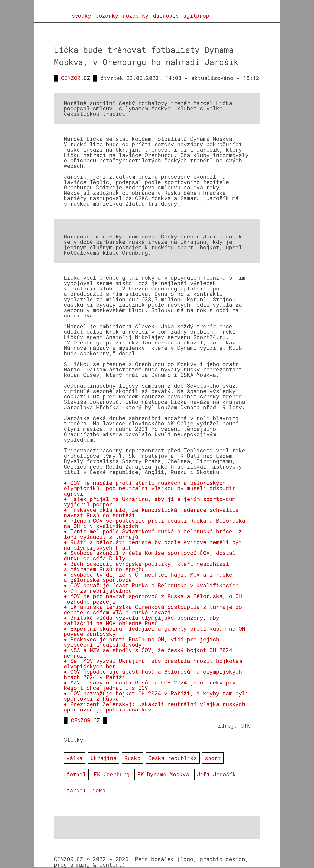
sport (213, 758)
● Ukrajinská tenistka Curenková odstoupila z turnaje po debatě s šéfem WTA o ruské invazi (153, 610)
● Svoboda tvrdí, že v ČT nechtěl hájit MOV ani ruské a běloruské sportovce (148, 577)
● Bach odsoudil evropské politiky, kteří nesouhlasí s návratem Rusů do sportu (146, 566)
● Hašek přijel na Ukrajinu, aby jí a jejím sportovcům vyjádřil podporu (150, 502)
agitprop (196, 16)
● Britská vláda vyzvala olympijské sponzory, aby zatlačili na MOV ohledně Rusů (142, 620)
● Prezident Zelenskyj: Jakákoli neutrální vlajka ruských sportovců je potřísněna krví (154, 707)
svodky (81, 16)
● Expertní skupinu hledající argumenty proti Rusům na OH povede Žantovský (154, 631)
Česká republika (173, 758)
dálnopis (166, 16)
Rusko (132, 758)
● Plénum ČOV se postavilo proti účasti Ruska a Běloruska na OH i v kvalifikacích (154, 523)
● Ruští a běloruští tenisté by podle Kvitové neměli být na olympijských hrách (153, 545)
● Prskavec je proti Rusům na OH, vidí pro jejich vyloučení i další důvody (142, 642)
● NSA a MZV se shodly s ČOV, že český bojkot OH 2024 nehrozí (148, 653)
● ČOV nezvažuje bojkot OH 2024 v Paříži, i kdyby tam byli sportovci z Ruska (156, 696)
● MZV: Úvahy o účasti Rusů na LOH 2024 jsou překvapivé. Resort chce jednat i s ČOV (153, 685)
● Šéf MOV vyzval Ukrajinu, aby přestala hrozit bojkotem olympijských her (153, 664)
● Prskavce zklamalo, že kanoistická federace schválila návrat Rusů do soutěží (151, 512)
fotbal (76, 774)
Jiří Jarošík (216, 774)
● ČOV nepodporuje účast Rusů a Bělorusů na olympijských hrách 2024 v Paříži (153, 674)
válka (75, 758)
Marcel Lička (86, 790)
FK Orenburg (111, 774)
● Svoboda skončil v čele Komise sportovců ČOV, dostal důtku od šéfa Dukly (150, 556)
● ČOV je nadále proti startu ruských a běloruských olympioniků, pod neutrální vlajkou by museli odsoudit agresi (150, 488)
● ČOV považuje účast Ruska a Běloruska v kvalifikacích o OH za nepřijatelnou (151, 588)
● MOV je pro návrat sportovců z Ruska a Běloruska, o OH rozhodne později (153, 599)
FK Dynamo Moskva (163, 774)
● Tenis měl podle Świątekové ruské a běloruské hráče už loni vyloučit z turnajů (153, 534)
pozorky (107, 16)
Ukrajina (104, 758)
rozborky (136, 16)
